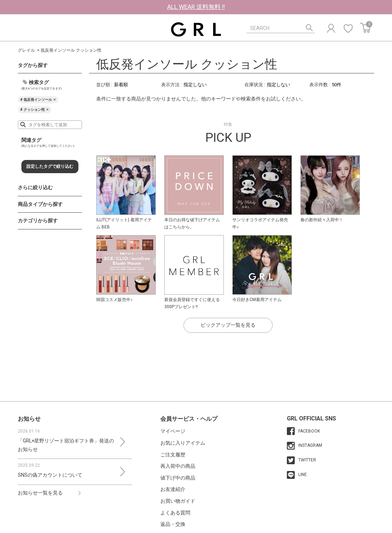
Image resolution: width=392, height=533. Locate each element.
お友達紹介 (173, 489)
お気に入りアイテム (183, 443)
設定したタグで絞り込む (50, 166)
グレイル (26, 50)
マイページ (173, 431)
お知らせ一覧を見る (40, 493)
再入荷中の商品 (178, 466)
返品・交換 (173, 524)
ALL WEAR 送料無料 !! (196, 7)
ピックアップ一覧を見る (228, 325)
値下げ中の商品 (178, 478)
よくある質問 (175, 513)
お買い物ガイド (178, 501)
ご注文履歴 (173, 455)
